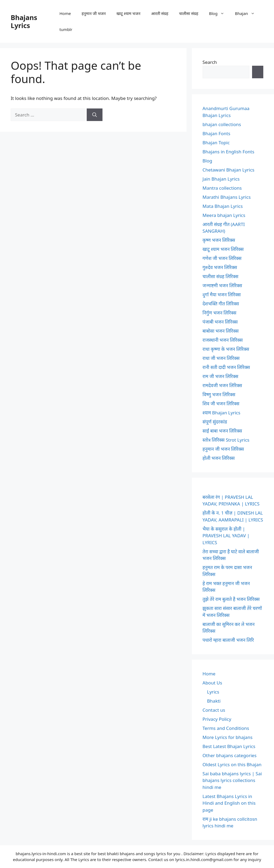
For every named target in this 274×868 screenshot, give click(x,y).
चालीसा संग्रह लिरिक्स (220, 276)
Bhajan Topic (216, 143)
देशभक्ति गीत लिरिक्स (221, 304)
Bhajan (248, 13)
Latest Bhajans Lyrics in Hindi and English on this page (229, 803)
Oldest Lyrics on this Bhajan (232, 764)
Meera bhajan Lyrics (224, 215)
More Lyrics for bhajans (228, 737)
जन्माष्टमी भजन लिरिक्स (222, 285)
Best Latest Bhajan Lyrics (229, 746)
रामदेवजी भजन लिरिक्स (222, 385)
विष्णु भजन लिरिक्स (219, 394)
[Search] (95, 115)
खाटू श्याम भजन (128, 13)
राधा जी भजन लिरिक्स (221, 358)
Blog (219, 13)
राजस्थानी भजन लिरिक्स (223, 340)
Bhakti (214, 701)
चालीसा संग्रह (189, 13)
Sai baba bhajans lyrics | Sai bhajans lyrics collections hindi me (232, 780)
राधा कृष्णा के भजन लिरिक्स (226, 349)
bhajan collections (222, 124)
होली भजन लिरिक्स (219, 458)
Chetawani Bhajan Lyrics (229, 170)
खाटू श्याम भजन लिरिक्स (223, 249)
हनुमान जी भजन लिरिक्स (223, 449)
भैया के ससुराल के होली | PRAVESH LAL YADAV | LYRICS (226, 536)
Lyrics (213, 692)
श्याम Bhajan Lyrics (221, 413)
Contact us (214, 710)
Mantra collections (222, 188)
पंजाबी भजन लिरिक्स (220, 322)
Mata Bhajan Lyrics (223, 206)
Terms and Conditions (226, 728)
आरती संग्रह (160, 13)
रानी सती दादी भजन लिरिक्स (226, 367)
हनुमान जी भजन (94, 13)
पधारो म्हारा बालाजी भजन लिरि (228, 640)
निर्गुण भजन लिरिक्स (219, 313)
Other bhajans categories (230, 755)
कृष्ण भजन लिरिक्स (219, 240)
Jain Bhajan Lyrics (221, 179)
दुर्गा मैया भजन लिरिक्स (222, 295)
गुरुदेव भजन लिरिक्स (220, 267)
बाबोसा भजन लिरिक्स (221, 331)
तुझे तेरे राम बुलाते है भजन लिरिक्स (231, 599)
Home (65, 13)
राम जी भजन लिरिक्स (220, 376)
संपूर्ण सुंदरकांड (215, 422)
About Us (212, 683)
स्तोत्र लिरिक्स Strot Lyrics (226, 440)
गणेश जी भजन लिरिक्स (222, 258)
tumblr (66, 29)
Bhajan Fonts (216, 133)
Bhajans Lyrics (24, 21)
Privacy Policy (217, 719)
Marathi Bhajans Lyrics (227, 197)
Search (210, 62)
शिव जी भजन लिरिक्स (221, 404)
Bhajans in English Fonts (229, 152)
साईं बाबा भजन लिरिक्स (222, 431)
